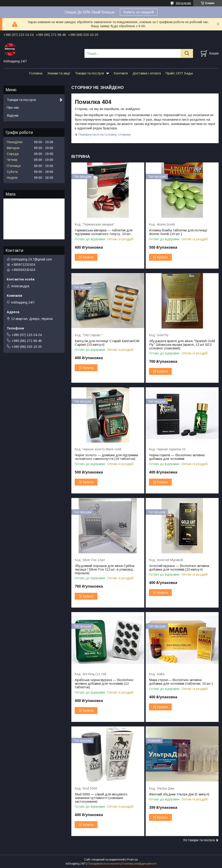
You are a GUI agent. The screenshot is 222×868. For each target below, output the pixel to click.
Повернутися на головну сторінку (105, 134)
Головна (36, 73)
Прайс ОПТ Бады (179, 73)
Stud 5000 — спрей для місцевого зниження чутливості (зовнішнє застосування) (101, 798)
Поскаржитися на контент (104, 864)
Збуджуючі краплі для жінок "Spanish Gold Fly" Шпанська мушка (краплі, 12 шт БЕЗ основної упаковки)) (182, 345)
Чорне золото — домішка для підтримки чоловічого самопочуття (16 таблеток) (106, 457)
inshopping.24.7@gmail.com (32, 259)
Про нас (13, 107)
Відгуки (13, 115)
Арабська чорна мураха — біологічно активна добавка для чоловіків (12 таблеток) (104, 684)
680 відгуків (183, 3)
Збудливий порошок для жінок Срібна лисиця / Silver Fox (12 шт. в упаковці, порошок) (105, 569)
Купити (88, 257)
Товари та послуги (89, 73)
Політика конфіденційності (139, 864)
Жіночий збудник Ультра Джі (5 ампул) (179, 794)
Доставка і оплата (147, 73)
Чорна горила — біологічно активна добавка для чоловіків (177, 457)
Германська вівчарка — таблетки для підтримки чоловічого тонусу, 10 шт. (104, 232)
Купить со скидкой (139, 12)
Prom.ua (132, 860)
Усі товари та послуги (199, 840)
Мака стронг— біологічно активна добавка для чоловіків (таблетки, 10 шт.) (181, 682)
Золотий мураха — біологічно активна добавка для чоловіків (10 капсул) (179, 568)
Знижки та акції (59, 73)
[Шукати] (187, 53)
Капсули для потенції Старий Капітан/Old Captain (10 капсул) (107, 343)
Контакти (121, 73)
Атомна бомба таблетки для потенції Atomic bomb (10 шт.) (178, 232)
